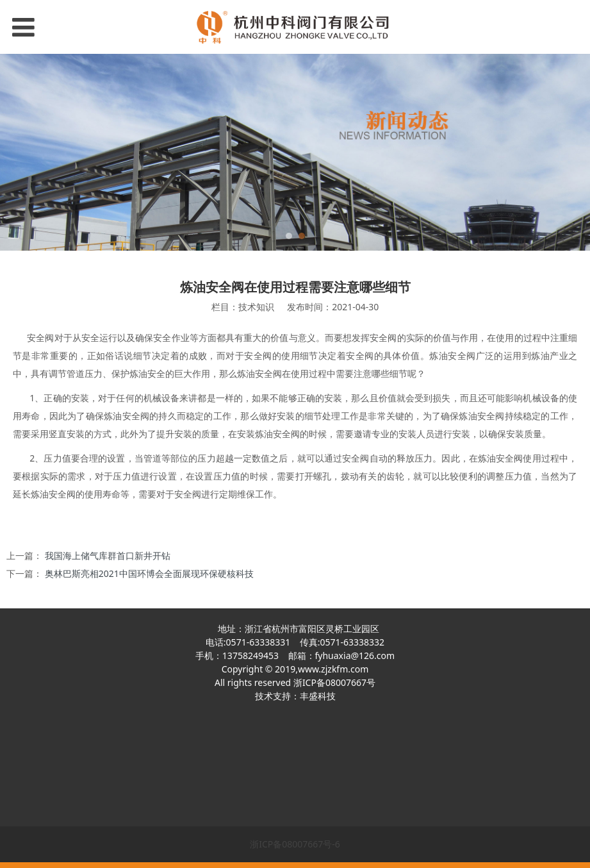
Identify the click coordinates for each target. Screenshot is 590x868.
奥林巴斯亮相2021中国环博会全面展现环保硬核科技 (149, 573)
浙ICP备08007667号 (334, 682)
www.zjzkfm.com (333, 669)
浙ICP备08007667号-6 (295, 844)
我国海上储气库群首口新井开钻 (108, 555)
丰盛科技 (318, 696)
